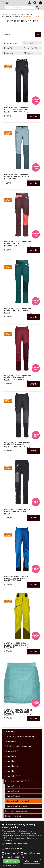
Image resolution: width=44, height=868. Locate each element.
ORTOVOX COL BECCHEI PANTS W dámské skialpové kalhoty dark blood (18, 377)
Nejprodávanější (31, 48)
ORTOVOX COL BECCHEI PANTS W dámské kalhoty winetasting (18, 243)
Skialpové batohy (11, 766)
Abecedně (28, 53)
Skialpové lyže (10, 731)
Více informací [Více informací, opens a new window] (7, 840)
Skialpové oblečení (11, 776)
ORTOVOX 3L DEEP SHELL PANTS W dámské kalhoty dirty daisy (17, 645)
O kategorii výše (9, 28)
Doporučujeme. (11, 43)
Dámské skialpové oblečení (17, 781)
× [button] (41, 823)
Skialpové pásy (10, 756)
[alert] (22, 844)
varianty (33, 116)
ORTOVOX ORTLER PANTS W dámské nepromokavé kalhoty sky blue (16, 578)
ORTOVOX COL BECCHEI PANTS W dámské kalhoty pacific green (18, 310)
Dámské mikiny (14, 786)
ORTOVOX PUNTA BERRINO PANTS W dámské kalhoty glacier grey (17, 177)
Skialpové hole (10, 761)
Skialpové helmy (11, 771)
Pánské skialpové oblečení (17, 811)
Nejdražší (8, 48)
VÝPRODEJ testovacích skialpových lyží (20, 736)
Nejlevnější (29, 43)
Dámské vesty (13, 791)
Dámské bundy (13, 796)
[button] (22, 857)
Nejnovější (9, 53)
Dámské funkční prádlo (17, 806)
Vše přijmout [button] (11, 861)
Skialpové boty (10, 741)
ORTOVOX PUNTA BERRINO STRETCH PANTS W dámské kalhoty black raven (16, 110)
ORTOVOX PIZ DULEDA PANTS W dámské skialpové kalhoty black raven (17, 444)
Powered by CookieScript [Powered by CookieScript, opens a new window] (11, 865)
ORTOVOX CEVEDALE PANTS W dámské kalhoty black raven (17, 511)
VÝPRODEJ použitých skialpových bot (19, 746)
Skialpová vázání (11, 751)
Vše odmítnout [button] (32, 861)
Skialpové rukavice (13, 816)
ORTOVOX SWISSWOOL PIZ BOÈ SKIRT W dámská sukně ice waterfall (18, 712)
